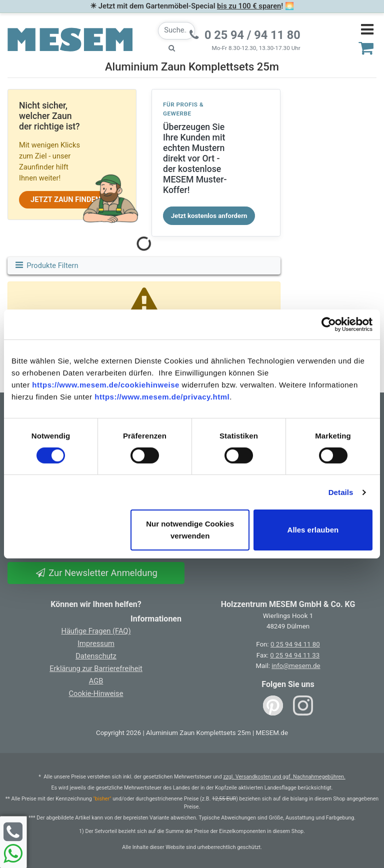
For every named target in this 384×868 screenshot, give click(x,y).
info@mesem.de (296, 666)
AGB (96, 681)
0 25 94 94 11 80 (295, 644)
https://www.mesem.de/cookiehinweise (106, 385)
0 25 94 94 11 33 (295, 655)
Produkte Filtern (46, 265)
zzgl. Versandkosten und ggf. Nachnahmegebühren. (284, 777)
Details (341, 492)
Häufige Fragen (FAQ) (96, 631)
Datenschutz (96, 656)
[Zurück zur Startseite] (70, 39)
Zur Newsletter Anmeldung (96, 573)
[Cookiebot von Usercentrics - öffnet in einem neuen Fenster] (329, 324)
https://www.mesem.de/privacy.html (162, 397)
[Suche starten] (172, 48)
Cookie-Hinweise (96, 693)
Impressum (96, 643)
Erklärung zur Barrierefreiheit (96, 668)
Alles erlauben (313, 530)
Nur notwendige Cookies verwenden (190, 530)
